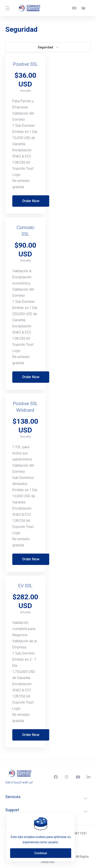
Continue (41, 853)
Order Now (31, 201)
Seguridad (48, 47)
